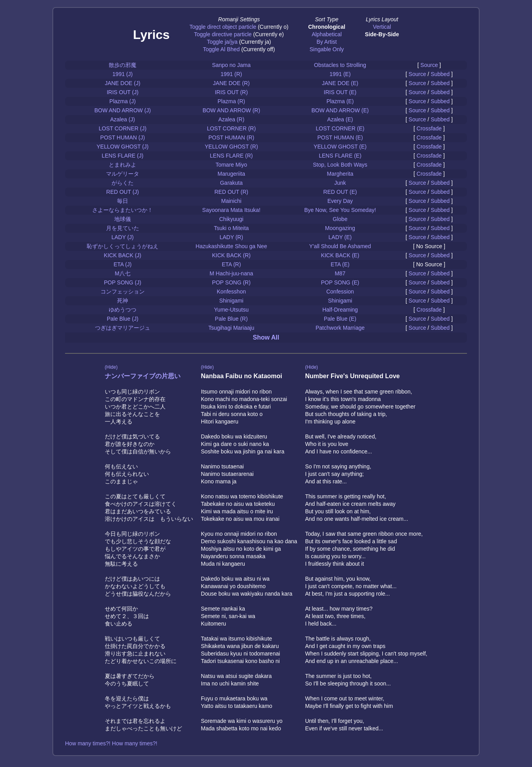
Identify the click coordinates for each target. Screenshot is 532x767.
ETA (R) (232, 264)
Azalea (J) (122, 119)
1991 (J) (122, 74)
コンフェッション (123, 292)
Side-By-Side (382, 34)
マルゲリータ (123, 174)
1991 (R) (231, 74)
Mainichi (231, 201)
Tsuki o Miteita (232, 228)
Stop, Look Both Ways (340, 165)
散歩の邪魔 (123, 65)
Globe (340, 219)
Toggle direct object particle (223, 27)
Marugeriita (231, 174)
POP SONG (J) (123, 282)
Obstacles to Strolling (340, 65)
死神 (123, 301)
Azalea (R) (231, 119)
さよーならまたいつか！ (123, 210)
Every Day (340, 201)
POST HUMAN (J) (122, 137)
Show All (266, 337)
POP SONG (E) (340, 282)
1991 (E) (340, 74)
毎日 (123, 201)
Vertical (382, 27)
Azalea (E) (340, 119)
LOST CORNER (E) (340, 128)
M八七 (123, 273)
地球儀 (123, 219)
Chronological (327, 27)
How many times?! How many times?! (111, 743)
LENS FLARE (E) (340, 156)
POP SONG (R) (231, 282)
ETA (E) (340, 264)
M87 (340, 273)
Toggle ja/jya (222, 42)
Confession (340, 292)
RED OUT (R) (231, 192)
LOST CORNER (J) (122, 128)
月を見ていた (123, 228)
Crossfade (429, 128)
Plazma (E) (340, 101)
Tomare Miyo (231, 165)
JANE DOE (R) (231, 83)
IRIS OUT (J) (123, 92)
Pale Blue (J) (123, 319)
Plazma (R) (231, 101)
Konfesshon (231, 292)
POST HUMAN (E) (340, 137)
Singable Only (326, 49)
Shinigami (231, 301)
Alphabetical (327, 34)
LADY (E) (340, 237)
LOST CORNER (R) (231, 128)
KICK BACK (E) (340, 255)
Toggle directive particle (223, 34)
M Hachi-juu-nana (232, 273)
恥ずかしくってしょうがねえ (123, 246)
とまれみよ (123, 165)
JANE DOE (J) (123, 83)
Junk (340, 183)
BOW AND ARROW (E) (340, 110)
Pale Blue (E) (340, 319)
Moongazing (340, 228)
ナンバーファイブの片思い (143, 376)
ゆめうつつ (123, 310)
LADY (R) (231, 237)
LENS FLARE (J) (123, 156)
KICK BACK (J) (123, 255)
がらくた (123, 183)
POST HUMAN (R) (231, 137)
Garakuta (231, 183)
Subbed (440, 74)
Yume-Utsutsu (231, 310)
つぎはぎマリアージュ (123, 328)
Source (429, 65)
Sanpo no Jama (231, 65)
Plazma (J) (123, 101)
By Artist (326, 42)
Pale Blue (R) (231, 319)
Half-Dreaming (340, 310)
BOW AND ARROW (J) (122, 110)
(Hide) (111, 367)
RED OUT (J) (123, 192)
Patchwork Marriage (340, 328)
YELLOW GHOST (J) (123, 147)
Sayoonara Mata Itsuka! (231, 210)
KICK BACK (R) (231, 255)
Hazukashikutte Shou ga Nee (231, 246)
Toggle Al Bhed (221, 49)
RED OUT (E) (340, 192)
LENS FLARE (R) (232, 156)
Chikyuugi (231, 219)
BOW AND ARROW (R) (231, 110)
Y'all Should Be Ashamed (340, 246)
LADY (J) (123, 237)
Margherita (340, 174)
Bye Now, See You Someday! (340, 210)
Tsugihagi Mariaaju (232, 328)
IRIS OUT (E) (340, 92)
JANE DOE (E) (340, 83)
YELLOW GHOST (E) (340, 147)
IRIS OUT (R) (231, 92)
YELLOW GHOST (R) (231, 147)
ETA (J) (123, 264)
